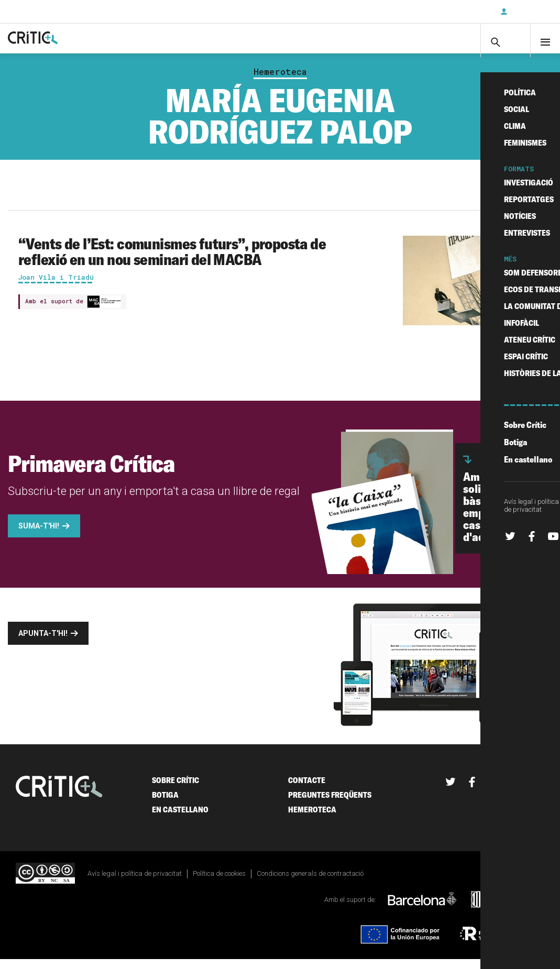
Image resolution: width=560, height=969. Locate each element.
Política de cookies (219, 884)
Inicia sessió (529, 12)
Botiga (165, 805)
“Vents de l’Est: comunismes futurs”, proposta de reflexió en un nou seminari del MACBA (172, 261)
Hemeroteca (280, 82)
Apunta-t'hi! (43, 644)
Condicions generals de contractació (310, 884)
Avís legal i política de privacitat (135, 884)
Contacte (307, 791)
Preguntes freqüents (330, 805)
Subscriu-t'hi (458, 12)
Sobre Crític (175, 791)
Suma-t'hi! (39, 536)
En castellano (180, 820)
